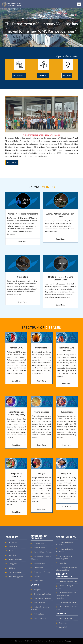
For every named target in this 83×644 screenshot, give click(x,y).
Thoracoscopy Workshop (41, 533)
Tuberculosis (67, 373)
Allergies (42, 431)
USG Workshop (37, 548)
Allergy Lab (11, 630)
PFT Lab (10, 634)
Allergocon (36, 524)
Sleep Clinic (23, 316)
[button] (6, 28)
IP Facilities (11, 608)
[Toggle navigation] (79, 4)
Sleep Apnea (67, 431)
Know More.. (23, 202)
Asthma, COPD (37, 478)
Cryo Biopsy (11, 621)
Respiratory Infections (40, 506)
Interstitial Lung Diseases (41, 486)
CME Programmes (39, 553)
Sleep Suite (11, 612)
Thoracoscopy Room (14, 638)
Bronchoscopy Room (14, 643)
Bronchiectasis (38, 482)
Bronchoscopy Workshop (41, 528)
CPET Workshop (38, 537)
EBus (9, 617)
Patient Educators (14, 625)
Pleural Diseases (41, 373)
